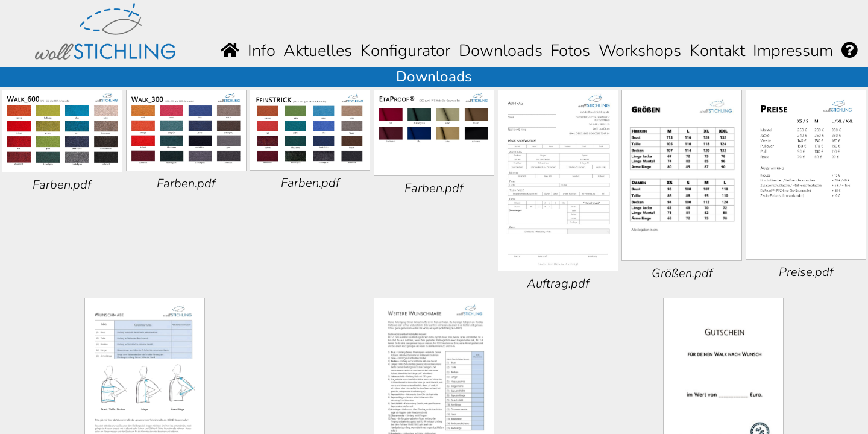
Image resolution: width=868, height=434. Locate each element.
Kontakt (717, 51)
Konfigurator (405, 51)
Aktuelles (318, 51)
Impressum (793, 51)
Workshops (640, 51)
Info (262, 51)
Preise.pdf (806, 272)
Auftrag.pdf (558, 284)
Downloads (501, 51)
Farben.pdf (62, 185)
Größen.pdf (682, 273)
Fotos (570, 51)
